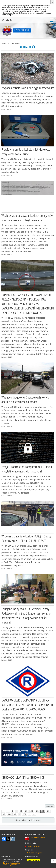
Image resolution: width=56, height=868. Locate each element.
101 (32, 811)
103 (43, 811)
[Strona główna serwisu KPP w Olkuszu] (3, 20)
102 (37, 811)
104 (48, 811)
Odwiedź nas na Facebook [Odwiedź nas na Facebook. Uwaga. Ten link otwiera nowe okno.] (4, 839)
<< (3, 811)
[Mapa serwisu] (7, 20)
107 (15, 814)
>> (33, 814)
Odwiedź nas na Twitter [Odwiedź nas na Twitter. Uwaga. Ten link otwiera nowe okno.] (8, 839)
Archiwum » (50, 806)
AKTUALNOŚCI (16, 44)
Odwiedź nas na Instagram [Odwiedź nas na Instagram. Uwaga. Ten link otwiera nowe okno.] (13, 839)
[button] (51, 20)
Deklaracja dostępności (35, 853)
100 (26, 811)
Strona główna (6, 44)
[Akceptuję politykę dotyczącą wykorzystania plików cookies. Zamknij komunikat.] (52, 2)
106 (9, 814)
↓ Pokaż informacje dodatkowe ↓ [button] (28, 820)
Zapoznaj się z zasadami (11, 863)
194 (24, 814)
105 (4, 814)
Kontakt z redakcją (33, 846)
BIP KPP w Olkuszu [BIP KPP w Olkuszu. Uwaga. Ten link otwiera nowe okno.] (38, 837)
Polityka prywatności (10, 865)
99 (21, 811)
